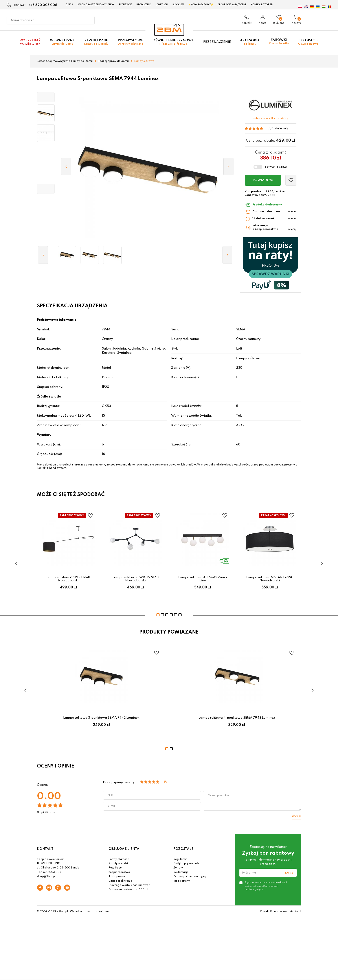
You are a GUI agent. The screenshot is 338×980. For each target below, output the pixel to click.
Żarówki (279, 42)
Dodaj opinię (280, 128)
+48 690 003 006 (43, 5)
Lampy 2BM (162, 5)
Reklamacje (181, 872)
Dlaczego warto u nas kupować (129, 885)
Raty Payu (115, 868)
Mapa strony (182, 881)
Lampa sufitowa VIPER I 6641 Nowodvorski (68, 579)
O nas (69, 5)
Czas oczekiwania (120, 881)
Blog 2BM (178, 5)
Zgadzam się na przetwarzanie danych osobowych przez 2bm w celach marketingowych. (266, 886)
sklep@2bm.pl (46, 877)
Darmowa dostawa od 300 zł (128, 890)
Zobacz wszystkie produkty (270, 118)
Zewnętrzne (96, 42)
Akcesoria (250, 42)
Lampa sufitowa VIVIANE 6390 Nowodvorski (270, 579)
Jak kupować (117, 877)
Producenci (144, 5)
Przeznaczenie (217, 42)
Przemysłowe (130, 42)
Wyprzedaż (30, 42)
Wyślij (297, 817)
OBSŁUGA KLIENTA (124, 849)
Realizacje (125, 5)
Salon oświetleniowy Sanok (96, 5)
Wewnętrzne (62, 42)
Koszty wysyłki (118, 863)
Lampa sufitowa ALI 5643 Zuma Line (203, 579)
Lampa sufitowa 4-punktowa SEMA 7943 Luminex (237, 718)
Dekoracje (308, 42)
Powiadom (263, 180)
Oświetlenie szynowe (173, 42)
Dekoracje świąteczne (232, 5)
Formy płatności (119, 859)
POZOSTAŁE (183, 849)
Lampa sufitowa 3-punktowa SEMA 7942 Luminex (101, 718)
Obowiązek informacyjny (190, 877)
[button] (46, 97)
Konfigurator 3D (262, 5)
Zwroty (178, 868)
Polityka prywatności (187, 863)
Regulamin (180, 859)
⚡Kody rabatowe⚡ (201, 5)
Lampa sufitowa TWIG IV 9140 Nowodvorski (136, 579)
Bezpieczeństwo (119, 872)
